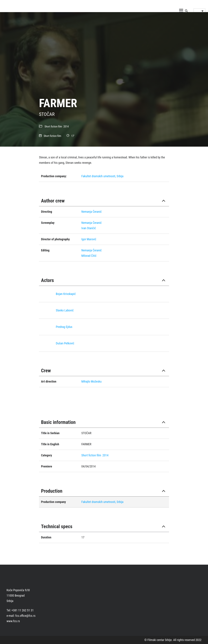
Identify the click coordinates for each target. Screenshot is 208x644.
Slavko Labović (65, 310)
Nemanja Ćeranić (91, 212)
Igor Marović (89, 239)
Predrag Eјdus (64, 327)
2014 (66, 127)
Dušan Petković (65, 343)
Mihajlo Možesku (91, 381)
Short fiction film (53, 127)
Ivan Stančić (89, 228)
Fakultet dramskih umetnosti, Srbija (102, 176)
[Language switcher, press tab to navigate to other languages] (199, 11)
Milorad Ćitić (89, 256)
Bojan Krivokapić (66, 294)
